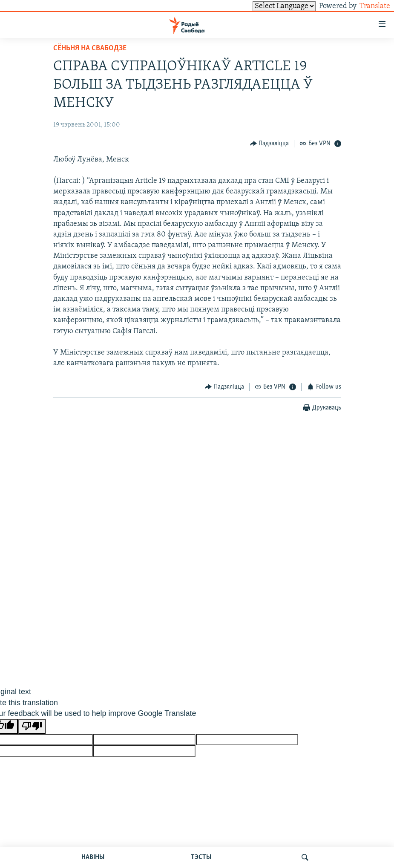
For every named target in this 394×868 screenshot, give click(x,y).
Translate (367, 6)
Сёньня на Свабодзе (90, 48)
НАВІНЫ (93, 857)
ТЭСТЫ (201, 857)
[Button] (270, 143)
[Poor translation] (32, 726)
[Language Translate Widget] (270, 6)
